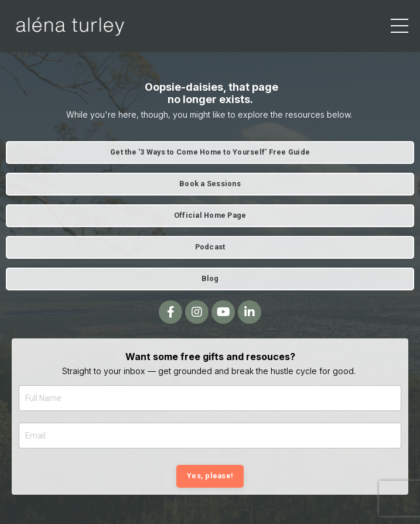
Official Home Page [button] (210, 215)
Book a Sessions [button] (210, 184)
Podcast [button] (210, 247)
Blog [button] (210, 278)
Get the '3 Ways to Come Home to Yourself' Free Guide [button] (210, 152)
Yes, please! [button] (210, 476)
